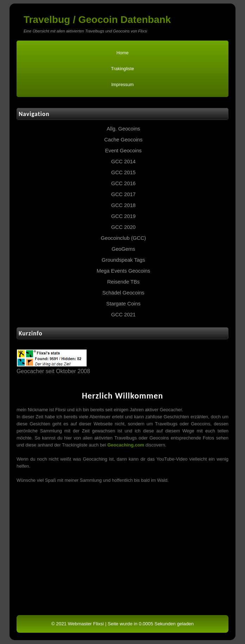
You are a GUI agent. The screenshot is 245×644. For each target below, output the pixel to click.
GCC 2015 (124, 172)
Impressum (122, 84)
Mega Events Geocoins (123, 271)
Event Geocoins (124, 151)
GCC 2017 (124, 194)
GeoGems (123, 249)
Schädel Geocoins (123, 293)
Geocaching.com (126, 445)
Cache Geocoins (123, 140)
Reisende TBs (123, 282)
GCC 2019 (124, 216)
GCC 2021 (124, 315)
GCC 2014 (124, 162)
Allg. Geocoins (123, 129)
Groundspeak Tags (123, 260)
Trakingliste (122, 69)
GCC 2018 (124, 205)
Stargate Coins (123, 304)
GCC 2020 (124, 227)
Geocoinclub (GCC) (123, 238)
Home (122, 53)
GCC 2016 (124, 183)
